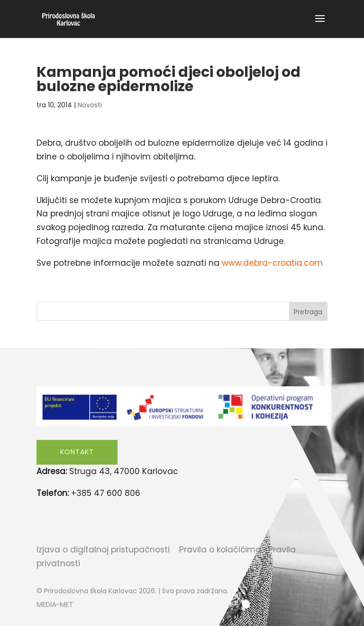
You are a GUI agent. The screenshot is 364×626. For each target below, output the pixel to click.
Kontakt (77, 452)
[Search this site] (182, 311)
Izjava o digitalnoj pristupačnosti (103, 550)
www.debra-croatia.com (272, 263)
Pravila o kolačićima (220, 550)
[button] (320, 25)
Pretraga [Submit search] (308, 312)
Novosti (90, 105)
